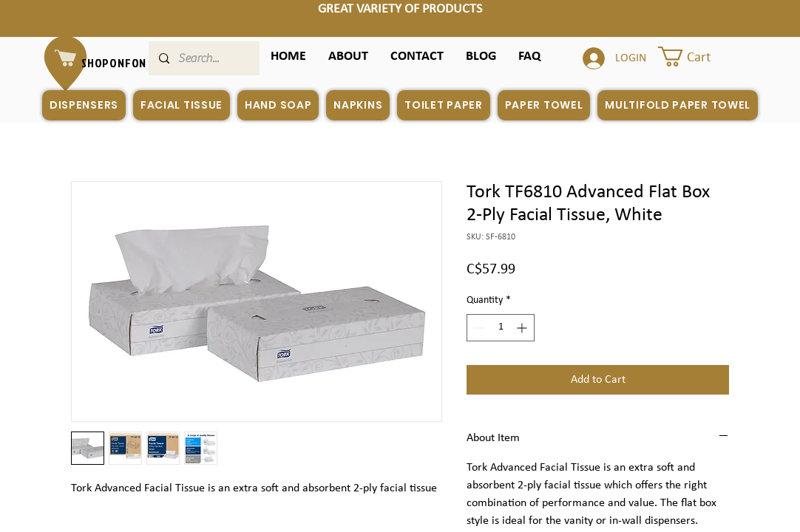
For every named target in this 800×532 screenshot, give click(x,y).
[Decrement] (478, 328)
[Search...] (203, 58)
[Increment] (523, 328)
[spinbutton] (501, 328)
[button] (529, 57)
